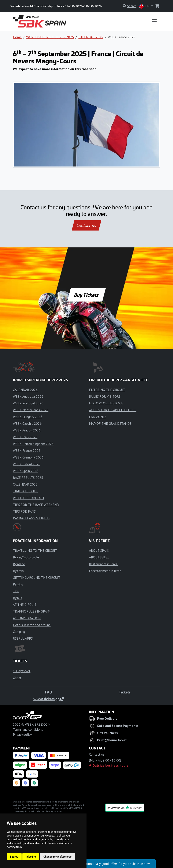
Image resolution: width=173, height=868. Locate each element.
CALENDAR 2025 (91, 37)
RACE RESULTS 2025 (28, 478)
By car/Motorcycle (26, 557)
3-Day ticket (22, 671)
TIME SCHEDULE (25, 491)
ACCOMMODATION (27, 618)
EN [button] (145, 6)
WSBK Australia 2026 (28, 396)
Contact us (86, 225)
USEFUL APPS (23, 638)
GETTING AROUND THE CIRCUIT (37, 577)
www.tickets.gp (49, 699)
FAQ (48, 692)
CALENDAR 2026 (25, 390)
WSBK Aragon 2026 (27, 430)
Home (17, 37)
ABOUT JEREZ (99, 557)
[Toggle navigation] (154, 21)
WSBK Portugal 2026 (28, 403)
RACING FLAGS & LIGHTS (32, 518)
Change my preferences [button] (57, 857)
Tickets (125, 692)
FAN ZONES (98, 417)
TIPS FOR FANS (24, 511)
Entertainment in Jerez (105, 571)
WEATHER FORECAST (29, 498)
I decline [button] (31, 857)
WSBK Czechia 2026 (27, 423)
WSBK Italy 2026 (25, 437)
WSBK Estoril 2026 (27, 464)
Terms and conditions (28, 729)
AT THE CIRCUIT (25, 605)
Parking (18, 584)
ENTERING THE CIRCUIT (107, 390)
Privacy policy (22, 734)
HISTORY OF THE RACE (106, 403)
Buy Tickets (86, 295)
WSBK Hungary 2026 (28, 417)
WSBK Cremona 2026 (28, 457)
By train (18, 571)
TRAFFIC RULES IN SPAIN (32, 611)
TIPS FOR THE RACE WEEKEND (36, 505)
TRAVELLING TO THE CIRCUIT (35, 550)
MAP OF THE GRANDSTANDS (110, 423)
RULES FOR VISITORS (105, 396)
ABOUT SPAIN (99, 550)
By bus (17, 598)
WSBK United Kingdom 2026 (33, 444)
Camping (19, 632)
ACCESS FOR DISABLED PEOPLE (113, 410)
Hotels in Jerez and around (32, 625)
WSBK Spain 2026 (26, 471)
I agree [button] (14, 857)
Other (17, 678)
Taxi (16, 591)
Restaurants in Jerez (103, 564)
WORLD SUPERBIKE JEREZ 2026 (50, 37)
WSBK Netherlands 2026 (31, 410)
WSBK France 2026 (27, 450)
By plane (19, 564)
